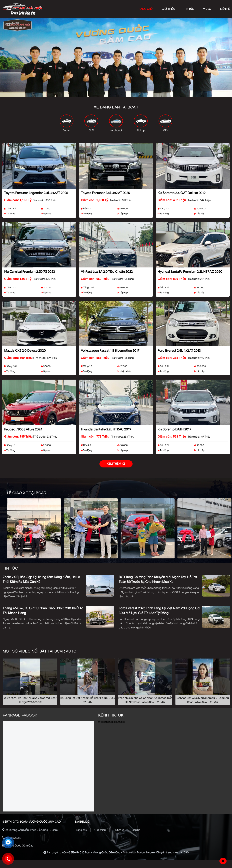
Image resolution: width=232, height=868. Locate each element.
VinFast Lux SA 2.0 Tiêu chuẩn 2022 (107, 272)
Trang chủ (81, 830)
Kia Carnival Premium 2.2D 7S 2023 (30, 272)
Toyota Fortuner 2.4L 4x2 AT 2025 (105, 193)
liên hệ (225, 9)
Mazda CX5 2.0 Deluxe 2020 (25, 351)
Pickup (141, 130)
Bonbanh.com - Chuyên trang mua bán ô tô (163, 853)
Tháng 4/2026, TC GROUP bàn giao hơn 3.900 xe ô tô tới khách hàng (43, 611)
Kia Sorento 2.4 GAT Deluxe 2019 (182, 193)
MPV (166, 130)
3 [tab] (121, 94)
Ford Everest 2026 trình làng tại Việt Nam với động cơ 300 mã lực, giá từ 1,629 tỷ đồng (159, 611)
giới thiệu (168, 9)
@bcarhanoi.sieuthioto (112, 722)
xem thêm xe (116, 464)
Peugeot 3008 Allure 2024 (23, 429)
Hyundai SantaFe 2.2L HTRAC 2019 (106, 429)
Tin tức (189, 9)
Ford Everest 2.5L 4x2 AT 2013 (179, 351)
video (207, 9)
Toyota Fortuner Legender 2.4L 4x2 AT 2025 (36, 193)
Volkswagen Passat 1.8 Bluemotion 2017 (110, 351)
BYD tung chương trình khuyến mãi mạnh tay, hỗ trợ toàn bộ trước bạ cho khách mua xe (158, 579)
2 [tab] (116, 94)
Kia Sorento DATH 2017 (174, 429)
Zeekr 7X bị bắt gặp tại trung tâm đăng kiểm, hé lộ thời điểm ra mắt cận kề (41, 579)
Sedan (67, 130)
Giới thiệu (100, 830)
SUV (91, 130)
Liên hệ (136, 830)
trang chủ (145, 9)
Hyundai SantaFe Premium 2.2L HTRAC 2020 (190, 272)
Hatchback (116, 130)
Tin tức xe (119, 830)
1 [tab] (111, 94)
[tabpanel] (116, 58)
